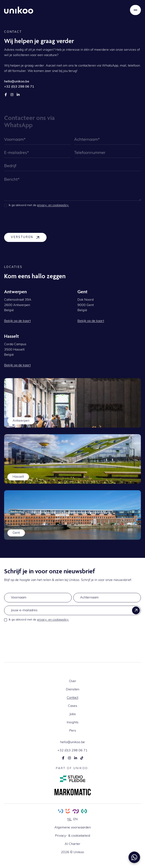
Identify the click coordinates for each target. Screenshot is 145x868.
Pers (73, 731)
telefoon (134, 66)
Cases (73, 706)
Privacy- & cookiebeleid (72, 836)
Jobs (73, 714)
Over (73, 681)
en (75, 819)
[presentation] (35, 220)
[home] (19, 10)
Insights (73, 723)
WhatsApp (110, 66)
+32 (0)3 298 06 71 (72, 751)
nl (70, 819)
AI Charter (72, 844)
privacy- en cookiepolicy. (53, 205)
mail (123, 66)
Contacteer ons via (29, 118)
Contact (72, 698)
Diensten (73, 690)
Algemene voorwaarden (73, 828)
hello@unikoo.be (72, 742)
